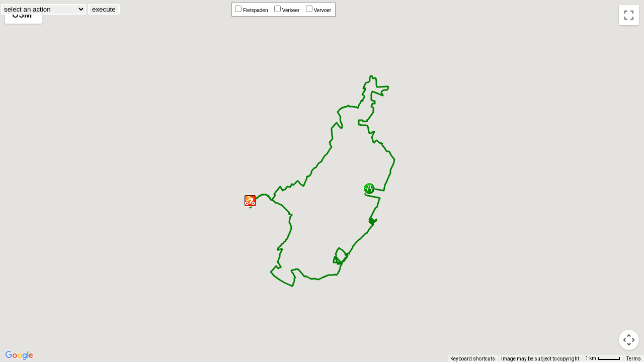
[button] (250, 201)
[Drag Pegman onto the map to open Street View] (629, 340)
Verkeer (288, 10)
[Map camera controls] (629, 304)
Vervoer (320, 10)
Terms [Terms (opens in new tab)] (634, 359)
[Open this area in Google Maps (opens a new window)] (19, 355)
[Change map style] (23, 14)
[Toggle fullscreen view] (629, 15)
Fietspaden (253, 10)
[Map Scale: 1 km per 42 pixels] (603, 358)
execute (174, 9)
